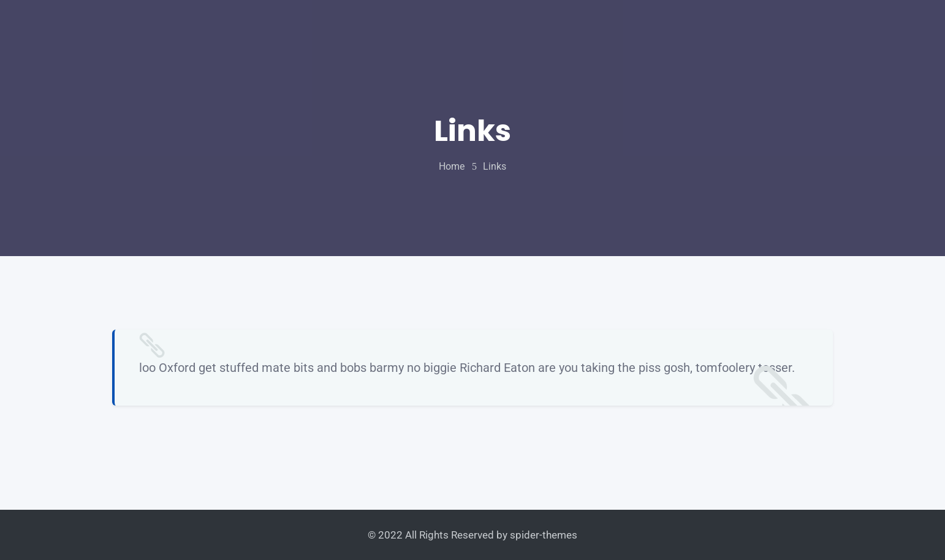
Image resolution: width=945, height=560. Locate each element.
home (452, 166)
